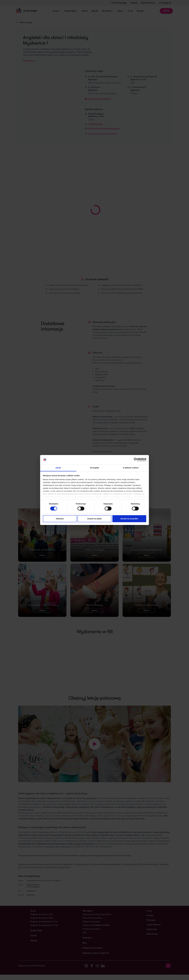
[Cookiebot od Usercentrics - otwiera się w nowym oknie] (136, 460)
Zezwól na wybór (94, 519)
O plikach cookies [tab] (131, 468)
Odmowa (60, 519)
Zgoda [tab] (58, 468)
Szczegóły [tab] (94, 468)
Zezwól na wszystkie (129, 519)
